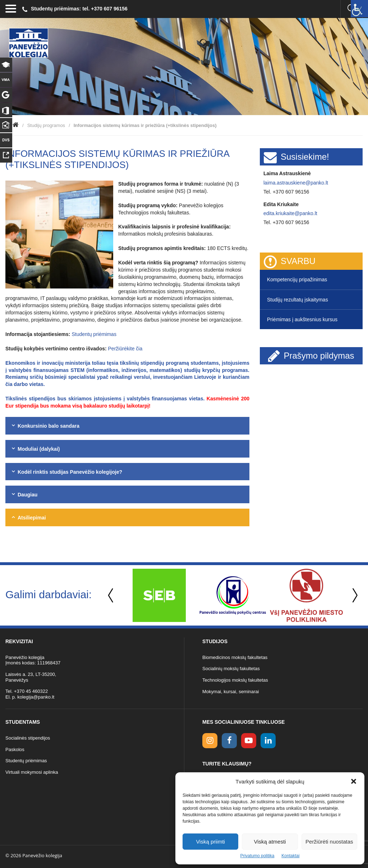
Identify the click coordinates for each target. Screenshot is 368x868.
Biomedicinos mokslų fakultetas (235, 657)
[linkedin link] (268, 741)
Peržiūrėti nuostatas (329, 842)
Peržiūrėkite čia (125, 349)
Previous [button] (111, 596)
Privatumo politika (257, 856)
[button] (354, 781)
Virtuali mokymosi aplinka (32, 772)
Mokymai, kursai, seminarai (231, 692)
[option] (159, 595)
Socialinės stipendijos (28, 738)
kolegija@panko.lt (36, 697)
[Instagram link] (210, 741)
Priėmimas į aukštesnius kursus (302, 319)
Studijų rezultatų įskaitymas (298, 300)
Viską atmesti (270, 842)
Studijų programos (46, 125)
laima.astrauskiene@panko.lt (296, 183)
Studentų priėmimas (94, 334)
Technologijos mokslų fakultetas (235, 680)
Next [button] (354, 596)
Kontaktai (290, 856)
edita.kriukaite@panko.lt (290, 213)
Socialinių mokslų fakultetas (231, 669)
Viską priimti (210, 842)
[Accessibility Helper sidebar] (359, 9)
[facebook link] (229, 741)
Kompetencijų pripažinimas (297, 280)
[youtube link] (249, 741)
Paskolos (15, 749)
